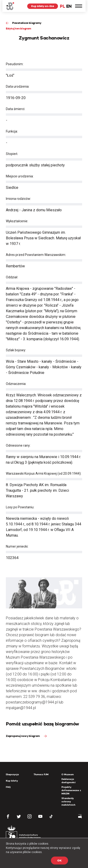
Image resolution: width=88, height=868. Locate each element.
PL (62, 6)
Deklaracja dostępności (69, 781)
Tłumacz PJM (41, 774)
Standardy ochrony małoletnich (68, 802)
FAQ (8, 787)
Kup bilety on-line (43, 6)
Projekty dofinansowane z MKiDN (71, 790)
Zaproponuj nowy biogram (23, 736)
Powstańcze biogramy (27, 23)
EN (69, 6)
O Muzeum (68, 774)
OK (59, 860)
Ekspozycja (12, 774)
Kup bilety (12, 781)
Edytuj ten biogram (19, 28)
